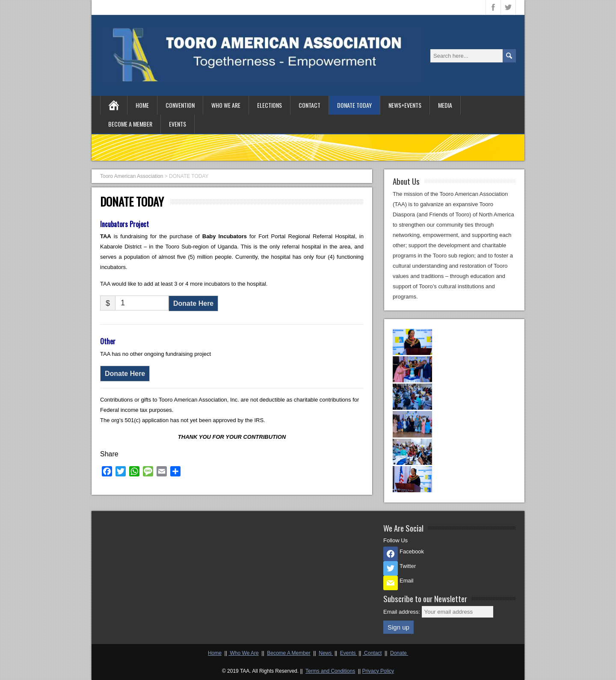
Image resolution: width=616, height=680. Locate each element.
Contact (372, 653)
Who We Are (243, 653)
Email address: (403, 612)
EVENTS (178, 124)
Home (215, 653)
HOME (142, 105)
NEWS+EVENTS (405, 105)
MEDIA (445, 105)
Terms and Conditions (330, 671)
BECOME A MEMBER (130, 124)
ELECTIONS (269, 105)
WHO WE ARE (226, 105)
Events (349, 653)
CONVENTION (180, 105)
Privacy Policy (378, 671)
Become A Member (289, 653)
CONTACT (309, 105)
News (326, 653)
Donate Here (193, 303)
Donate (399, 653)
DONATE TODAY (354, 105)
